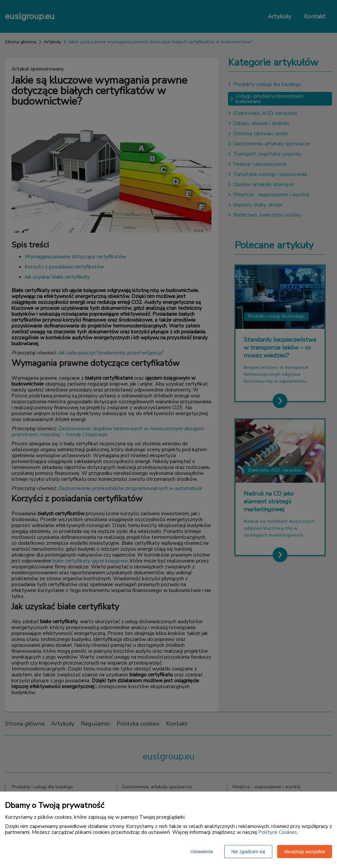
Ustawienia (202, 852)
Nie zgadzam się (248, 852)
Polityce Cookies (278, 832)
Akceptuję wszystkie (305, 852)
